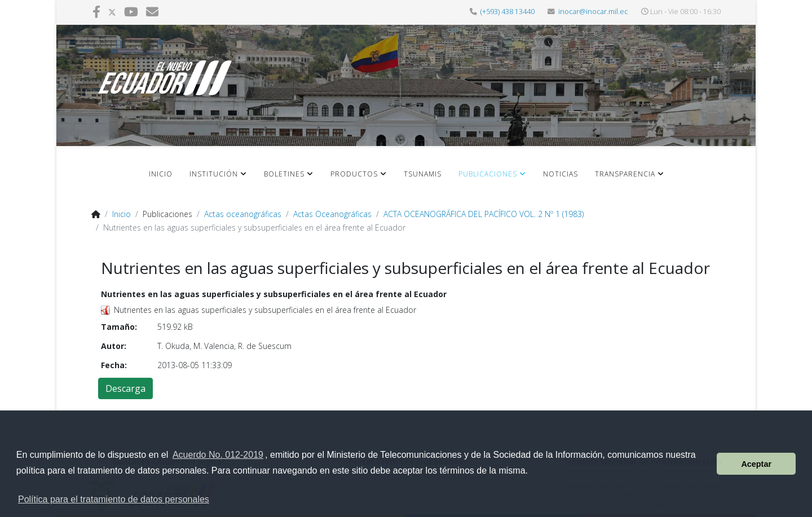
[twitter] (112, 11)
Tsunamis (423, 174)
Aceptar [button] (756, 464)
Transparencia (625, 174)
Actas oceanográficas (243, 214)
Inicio (161, 174)
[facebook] (96, 11)
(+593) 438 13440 (507, 12)
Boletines (284, 174)
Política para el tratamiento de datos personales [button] (114, 499)
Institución (214, 174)
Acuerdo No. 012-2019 (218, 455)
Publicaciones (488, 174)
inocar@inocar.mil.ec (593, 12)
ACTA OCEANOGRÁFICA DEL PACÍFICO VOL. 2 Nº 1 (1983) (484, 214)
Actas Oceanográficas (332, 214)
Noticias (561, 174)
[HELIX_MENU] (701, 182)
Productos (354, 174)
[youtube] (131, 11)
